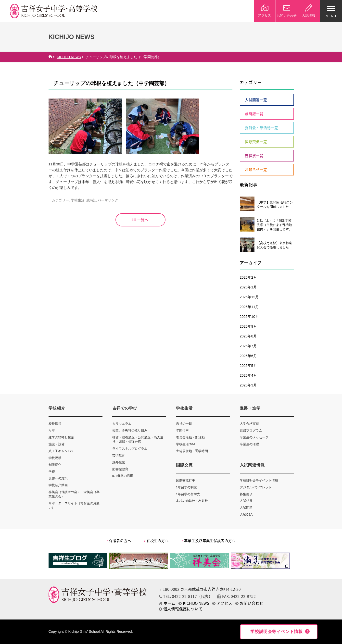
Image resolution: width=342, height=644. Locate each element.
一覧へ (140, 220)
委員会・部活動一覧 (261, 128)
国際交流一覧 (256, 142)
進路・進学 (250, 408)
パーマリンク (108, 200)
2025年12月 (249, 297)
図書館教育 (120, 469)
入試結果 (246, 501)
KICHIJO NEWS (69, 57)
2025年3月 (248, 385)
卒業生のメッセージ (254, 437)
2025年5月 (248, 366)
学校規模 (55, 458)
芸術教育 (119, 455)
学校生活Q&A (186, 444)
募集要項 (246, 494)
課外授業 (119, 462)
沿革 (52, 430)
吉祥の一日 (184, 424)
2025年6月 (248, 356)
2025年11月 (249, 307)
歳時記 (91, 200)
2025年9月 (248, 326)
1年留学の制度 (186, 487)
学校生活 (78, 200)
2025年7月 (248, 346)
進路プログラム (251, 430)
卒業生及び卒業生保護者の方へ (209, 541)
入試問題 (246, 508)
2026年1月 (248, 287)
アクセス (222, 603)
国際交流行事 (186, 480)
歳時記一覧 (254, 114)
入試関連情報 (252, 465)
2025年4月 (248, 375)
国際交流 (184, 465)
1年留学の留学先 (188, 494)
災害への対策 (58, 478)
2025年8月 (248, 336)
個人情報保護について (181, 609)
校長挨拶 (55, 424)
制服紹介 (55, 465)
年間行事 (182, 430)
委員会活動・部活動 (190, 437)
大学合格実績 (249, 424)
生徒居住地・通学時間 (192, 451)
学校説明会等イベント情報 (259, 480)
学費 (52, 472)
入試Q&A (246, 514)
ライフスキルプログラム (130, 449)
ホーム (167, 603)
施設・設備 (57, 444)
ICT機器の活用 (123, 476)
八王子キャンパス (61, 451)
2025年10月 (249, 317)
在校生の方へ (156, 541)
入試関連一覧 (256, 100)
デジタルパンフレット (256, 487)
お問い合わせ (249, 603)
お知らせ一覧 (256, 170)
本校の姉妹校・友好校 (192, 501)
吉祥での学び (125, 408)
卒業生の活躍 (249, 444)
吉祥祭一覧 (254, 156)
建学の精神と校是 (61, 437)
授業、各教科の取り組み (130, 430)
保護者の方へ (119, 541)
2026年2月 (248, 277)
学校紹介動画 (58, 485)
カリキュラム (122, 424)
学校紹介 (57, 408)
